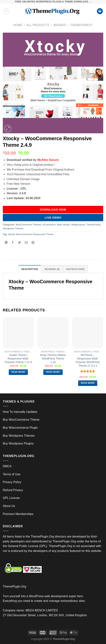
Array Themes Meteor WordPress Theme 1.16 (53, 358)
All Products (38, 25)
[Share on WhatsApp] (6, 243)
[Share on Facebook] (13, 243)
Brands (60, 25)
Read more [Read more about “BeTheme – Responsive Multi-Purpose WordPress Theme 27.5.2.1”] (88, 383)
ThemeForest (81, 25)
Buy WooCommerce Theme (21, 420)
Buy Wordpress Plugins (18, 443)
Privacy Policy (12, 482)
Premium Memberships (18, 514)
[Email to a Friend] (26, 243)
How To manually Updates (20, 412)
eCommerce (49, 225)
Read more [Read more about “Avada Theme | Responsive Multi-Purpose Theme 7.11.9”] (18, 372)
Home (18, 25)
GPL (24, 189)
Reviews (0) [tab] (52, 269)
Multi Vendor (63, 225)
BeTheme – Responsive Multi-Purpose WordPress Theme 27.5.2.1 (88, 360)
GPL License (11, 498)
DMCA (7, 466)
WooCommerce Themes (28, 225)
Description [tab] (30, 269)
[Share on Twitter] (20, 243)
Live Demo (53, 217)
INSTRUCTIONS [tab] (75, 269)
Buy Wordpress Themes (19, 436)
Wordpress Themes (13, 228)
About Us (9, 506)
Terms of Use (12, 474)
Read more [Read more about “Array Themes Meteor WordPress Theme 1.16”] (53, 372)
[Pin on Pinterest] (33, 243)
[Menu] (6, 11)
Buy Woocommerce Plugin (20, 428)
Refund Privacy (13, 490)
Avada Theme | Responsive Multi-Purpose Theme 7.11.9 (18, 358)
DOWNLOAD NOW (53, 209)
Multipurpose (78, 225)
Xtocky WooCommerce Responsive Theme (31, 234)
